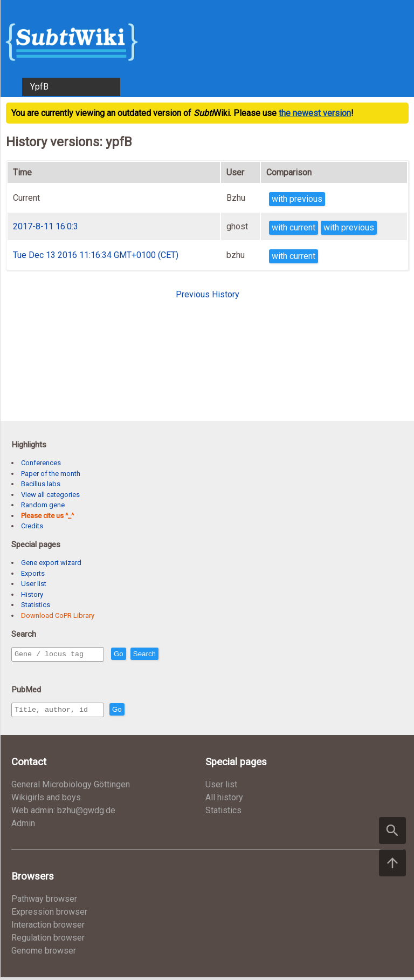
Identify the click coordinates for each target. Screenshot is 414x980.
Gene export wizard (51, 563)
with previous (297, 199)
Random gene (43, 505)
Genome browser (44, 954)
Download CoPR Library (58, 615)
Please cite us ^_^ (47, 516)
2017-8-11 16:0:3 (46, 226)
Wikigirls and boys (46, 801)
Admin (23, 826)
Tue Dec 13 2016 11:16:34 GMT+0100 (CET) (96, 255)
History (32, 594)
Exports (33, 573)
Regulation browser (48, 941)
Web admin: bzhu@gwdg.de (63, 814)
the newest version (315, 113)
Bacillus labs (41, 484)
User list (34, 584)
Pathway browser (44, 902)
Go (142, 654)
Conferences (41, 463)
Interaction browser (48, 928)
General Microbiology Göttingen (71, 788)
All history (224, 801)
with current (294, 227)
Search (168, 654)
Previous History (208, 294)
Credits (32, 526)
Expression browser (49, 915)
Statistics (36, 605)
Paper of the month (51, 474)
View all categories (50, 495)
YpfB (39, 87)
